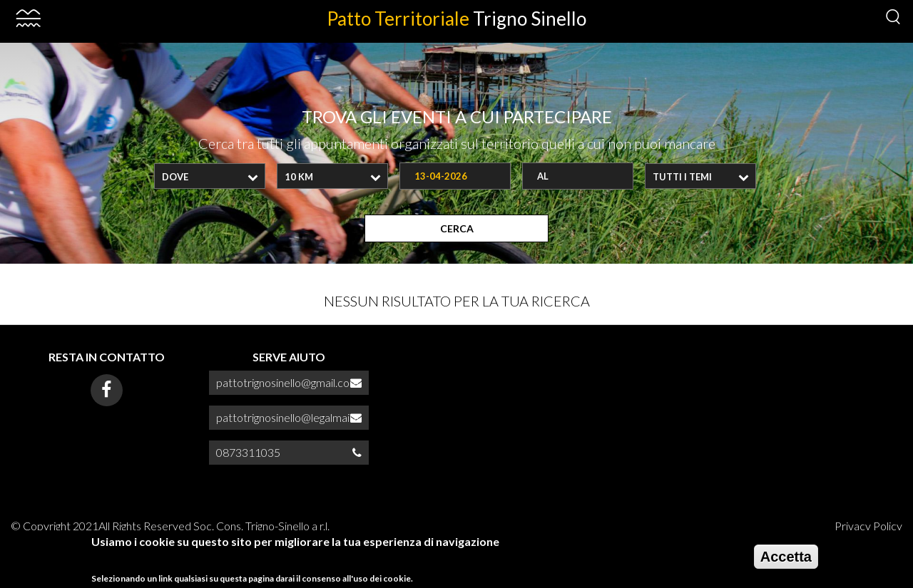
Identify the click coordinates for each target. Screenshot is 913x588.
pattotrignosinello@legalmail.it (288, 417)
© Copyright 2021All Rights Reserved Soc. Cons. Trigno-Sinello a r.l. (170, 526)
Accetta (786, 560)
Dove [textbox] (175, 177)
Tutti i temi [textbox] (682, 177)
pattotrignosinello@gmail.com (287, 382)
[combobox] (210, 176)
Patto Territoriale (456, 19)
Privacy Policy (868, 526)
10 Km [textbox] (299, 177)
